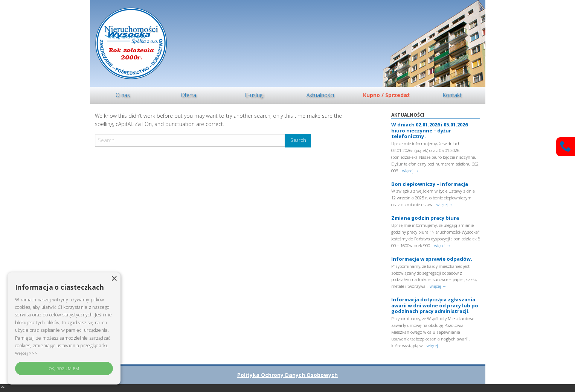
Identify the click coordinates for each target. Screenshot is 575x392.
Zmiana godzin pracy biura (425, 218)
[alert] (64, 328)
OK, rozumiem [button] (64, 368)
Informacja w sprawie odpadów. (432, 259)
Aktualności (320, 95)
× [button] (114, 279)
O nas (123, 95)
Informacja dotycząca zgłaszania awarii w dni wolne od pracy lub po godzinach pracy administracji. (435, 305)
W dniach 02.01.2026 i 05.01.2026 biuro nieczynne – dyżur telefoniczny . (429, 130)
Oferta (188, 95)
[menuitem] (123, 95)
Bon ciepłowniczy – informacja (430, 184)
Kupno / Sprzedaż (386, 95)
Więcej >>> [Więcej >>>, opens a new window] (26, 353)
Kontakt (452, 95)
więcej (410, 171)
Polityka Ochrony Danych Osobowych (287, 375)
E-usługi (254, 95)
